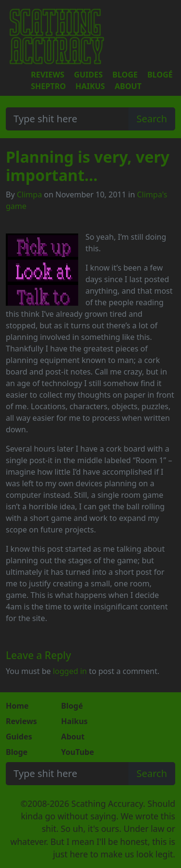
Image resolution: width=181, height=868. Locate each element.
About (128, 86)
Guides (88, 75)
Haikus (90, 86)
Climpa (29, 194)
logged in (70, 671)
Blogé (160, 75)
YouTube (78, 752)
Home (17, 706)
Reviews (48, 75)
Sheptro (48, 86)
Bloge (125, 75)
